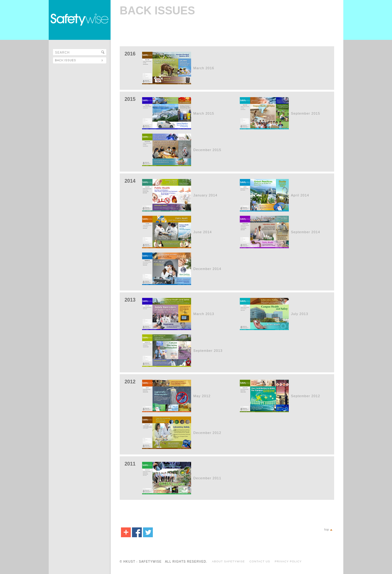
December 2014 (207, 269)
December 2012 (207, 433)
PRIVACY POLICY (288, 561)
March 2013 (204, 314)
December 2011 (207, 478)
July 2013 (300, 314)
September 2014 (305, 232)
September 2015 (305, 113)
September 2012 (305, 396)
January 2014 (205, 195)
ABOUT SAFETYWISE (228, 561)
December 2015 (207, 150)
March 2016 (204, 68)
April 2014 (300, 195)
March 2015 (204, 113)
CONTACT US (260, 561)
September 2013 (208, 351)
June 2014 (202, 232)
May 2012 (202, 396)
